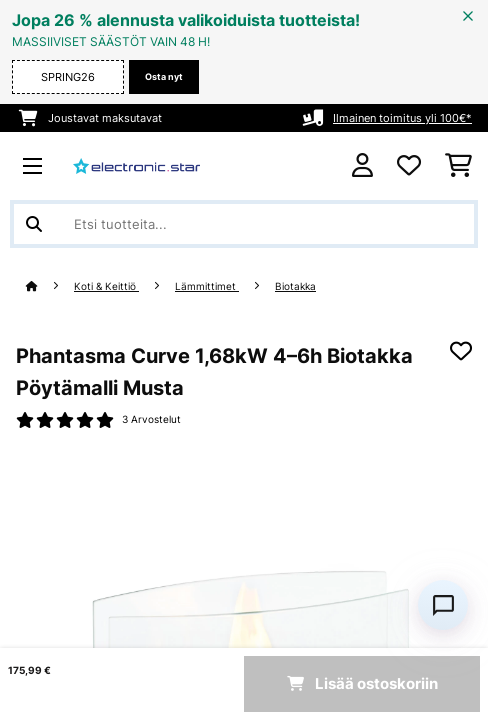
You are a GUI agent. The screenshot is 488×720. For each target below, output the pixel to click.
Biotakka (295, 286)
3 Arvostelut (151, 419)
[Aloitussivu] (50, 286)
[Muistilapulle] (461, 351)
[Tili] (362, 165)
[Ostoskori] (458, 166)
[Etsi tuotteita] (244, 224)
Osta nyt (164, 76)
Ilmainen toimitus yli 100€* (402, 118)
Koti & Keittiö (106, 286)
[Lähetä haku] (34, 224)
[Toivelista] (409, 166)
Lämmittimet (207, 286)
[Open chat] (443, 605)
